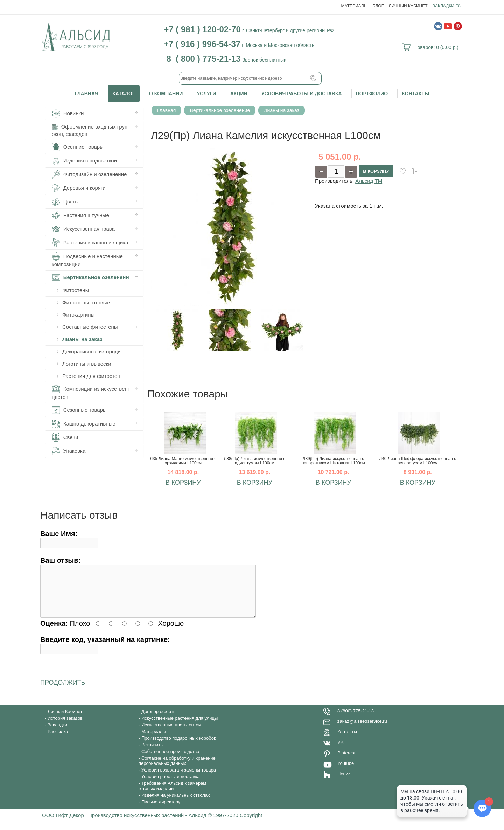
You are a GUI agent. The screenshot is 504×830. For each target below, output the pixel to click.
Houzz (344, 782)
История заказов (65, 727)
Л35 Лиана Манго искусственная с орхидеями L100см (183, 461)
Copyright (251, 824)
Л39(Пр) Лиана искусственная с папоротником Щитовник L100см (333, 461)
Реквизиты (153, 753)
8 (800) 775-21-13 (356, 719)
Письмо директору (161, 810)
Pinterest (346, 761)
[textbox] (250, 78)
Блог (378, 6)
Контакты (415, 94)
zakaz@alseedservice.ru (362, 730)
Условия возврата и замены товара (179, 778)
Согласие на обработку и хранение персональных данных (177, 769)
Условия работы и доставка (302, 94)
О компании (166, 94)
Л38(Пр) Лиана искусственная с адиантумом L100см (254, 461)
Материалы (355, 6)
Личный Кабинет (408, 6)
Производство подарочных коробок (179, 746)
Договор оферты (159, 720)
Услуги (206, 94)
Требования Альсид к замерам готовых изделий (172, 794)
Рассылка (58, 740)
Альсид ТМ (369, 181)
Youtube (346, 772)
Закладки (57, 733)
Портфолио (372, 94)
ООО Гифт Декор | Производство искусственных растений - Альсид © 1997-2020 (141, 824)
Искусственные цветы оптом (171, 733)
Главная (86, 94)
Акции (239, 94)
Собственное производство (170, 760)
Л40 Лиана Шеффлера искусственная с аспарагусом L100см (418, 461)
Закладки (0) (447, 6)
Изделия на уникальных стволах (176, 804)
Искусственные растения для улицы (180, 727)
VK (340, 751)
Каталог (124, 94)
